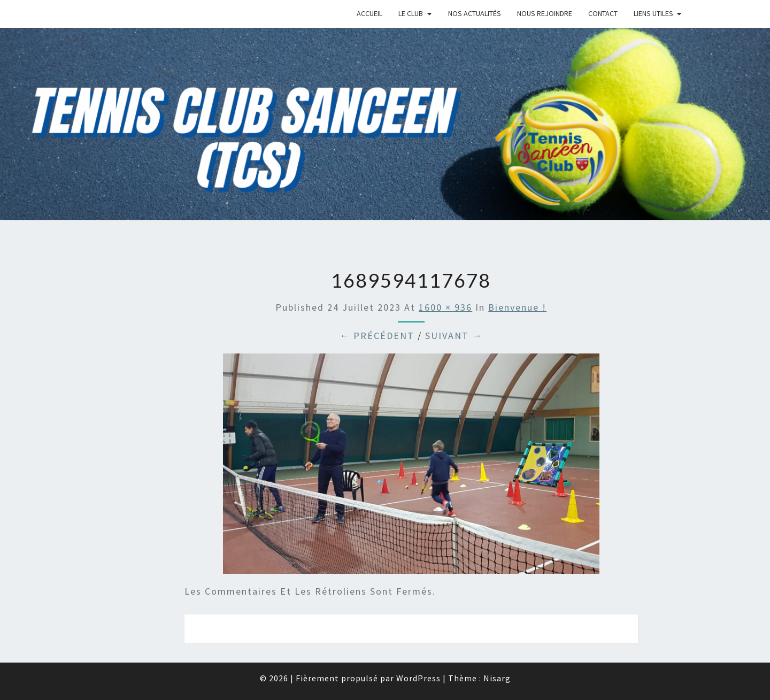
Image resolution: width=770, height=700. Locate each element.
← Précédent (377, 336)
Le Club (411, 13)
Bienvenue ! (517, 307)
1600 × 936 (445, 307)
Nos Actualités (475, 13)
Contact (603, 13)
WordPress (418, 678)
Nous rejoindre (545, 13)
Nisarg (497, 678)
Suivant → (454, 336)
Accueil (369, 13)
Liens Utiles (653, 13)
